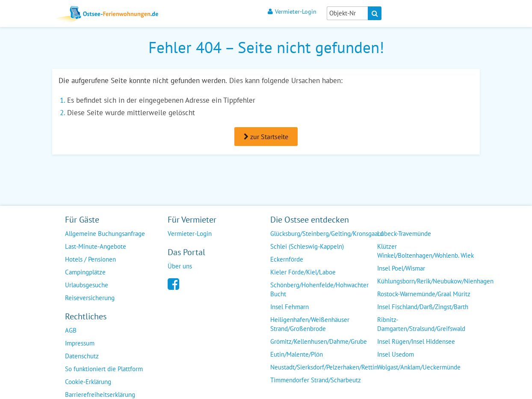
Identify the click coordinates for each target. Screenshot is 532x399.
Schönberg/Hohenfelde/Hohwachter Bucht (319, 289)
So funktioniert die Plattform (104, 369)
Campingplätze (85, 272)
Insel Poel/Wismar (401, 268)
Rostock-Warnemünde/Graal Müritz (424, 294)
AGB (71, 330)
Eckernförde (287, 259)
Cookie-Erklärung (88, 382)
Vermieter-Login (292, 11)
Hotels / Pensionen (90, 259)
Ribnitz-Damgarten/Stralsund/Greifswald (421, 324)
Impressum (80, 343)
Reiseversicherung (90, 298)
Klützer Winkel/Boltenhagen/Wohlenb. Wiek (426, 251)
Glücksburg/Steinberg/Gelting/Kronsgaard (327, 234)
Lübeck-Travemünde (404, 234)
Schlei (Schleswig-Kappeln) (307, 246)
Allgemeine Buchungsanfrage (105, 234)
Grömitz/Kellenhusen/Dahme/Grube (319, 341)
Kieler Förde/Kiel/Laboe (303, 272)
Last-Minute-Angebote (96, 246)
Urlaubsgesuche (87, 285)
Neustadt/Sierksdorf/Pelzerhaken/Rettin (324, 367)
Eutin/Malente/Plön (297, 354)
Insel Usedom (396, 354)
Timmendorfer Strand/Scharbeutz (316, 380)
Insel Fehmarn (290, 307)
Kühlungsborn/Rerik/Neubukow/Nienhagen (435, 281)
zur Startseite (266, 137)
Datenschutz (82, 356)
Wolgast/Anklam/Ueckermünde (419, 367)
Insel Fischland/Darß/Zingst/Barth (423, 307)
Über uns (180, 266)
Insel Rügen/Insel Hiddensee (416, 341)
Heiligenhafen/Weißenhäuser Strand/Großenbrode (310, 324)
